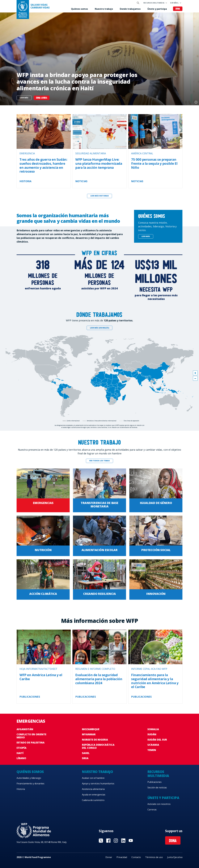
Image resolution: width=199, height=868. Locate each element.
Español (174, 3)
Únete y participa (157, 9)
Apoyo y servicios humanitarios (98, 783)
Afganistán (25, 729)
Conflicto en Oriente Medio (31, 736)
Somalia (153, 729)
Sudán (152, 734)
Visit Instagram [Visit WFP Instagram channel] (116, 841)
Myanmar (89, 734)
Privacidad (122, 857)
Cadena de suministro (93, 800)
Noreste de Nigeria (95, 740)
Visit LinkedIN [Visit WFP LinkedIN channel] (123, 841)
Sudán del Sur (157, 740)
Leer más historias (100, 196)
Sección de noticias (157, 788)
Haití (20, 753)
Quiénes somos (79, 9)
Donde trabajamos (130, 9)
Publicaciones (155, 782)
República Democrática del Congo (98, 746)
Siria (85, 758)
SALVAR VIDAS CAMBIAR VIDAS (40, 6)
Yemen (152, 750)
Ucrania (153, 745)
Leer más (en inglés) (100, 328)
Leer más (24, 98)
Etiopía (21, 748)
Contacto (136, 857)
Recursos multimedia (154, 3)
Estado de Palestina (31, 742)
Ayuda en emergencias (94, 795)
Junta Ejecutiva (175, 857)
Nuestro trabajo (104, 9)
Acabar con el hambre (93, 778)
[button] (195, 373)
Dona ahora (42, 98)
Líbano (21, 758)
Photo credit (196, 102)
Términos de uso (154, 857)
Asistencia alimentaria (93, 789)
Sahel (86, 753)
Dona (178, 9)
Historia (21, 789)
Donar (109, 857)
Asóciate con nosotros (159, 804)
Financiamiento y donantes (30, 783)
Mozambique (91, 729)
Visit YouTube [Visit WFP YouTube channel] (131, 841)
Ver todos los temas (99, 461)
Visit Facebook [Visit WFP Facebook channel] (108, 841)
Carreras (152, 810)
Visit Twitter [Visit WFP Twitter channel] (101, 841)
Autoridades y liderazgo (29, 778)
